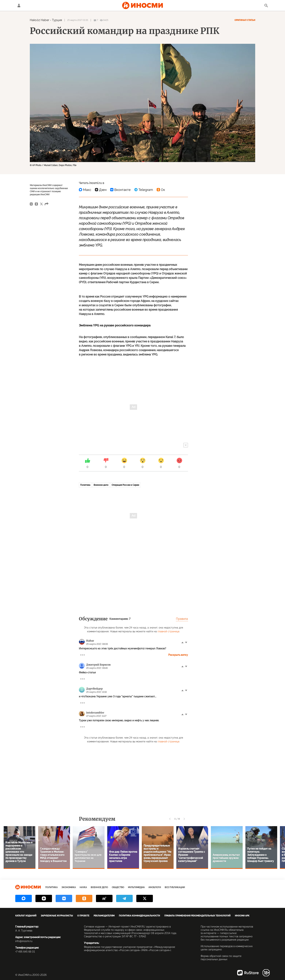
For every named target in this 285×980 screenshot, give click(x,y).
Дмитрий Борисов (98, 665)
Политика (85, 485)
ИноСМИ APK (242, 916)
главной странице (168, 631)
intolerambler (95, 713)
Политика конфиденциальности (139, 916)
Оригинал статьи (245, 20)
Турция (57, 20)
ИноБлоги (155, 887)
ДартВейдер (94, 689)
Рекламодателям (104, 916)
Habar (90, 641)
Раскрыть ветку (178, 655)
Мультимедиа (136, 887)
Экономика (69, 887)
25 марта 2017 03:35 (78, 20)
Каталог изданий (26, 916)
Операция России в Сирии (125, 485)
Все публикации (175, 887)
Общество (118, 887)
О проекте (83, 916)
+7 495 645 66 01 (25, 952)
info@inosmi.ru (24, 941)
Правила (182, 619)
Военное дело (101, 485)
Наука (83, 887)
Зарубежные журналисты (57, 916)
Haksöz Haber (40, 20)
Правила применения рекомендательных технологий (197, 916)
